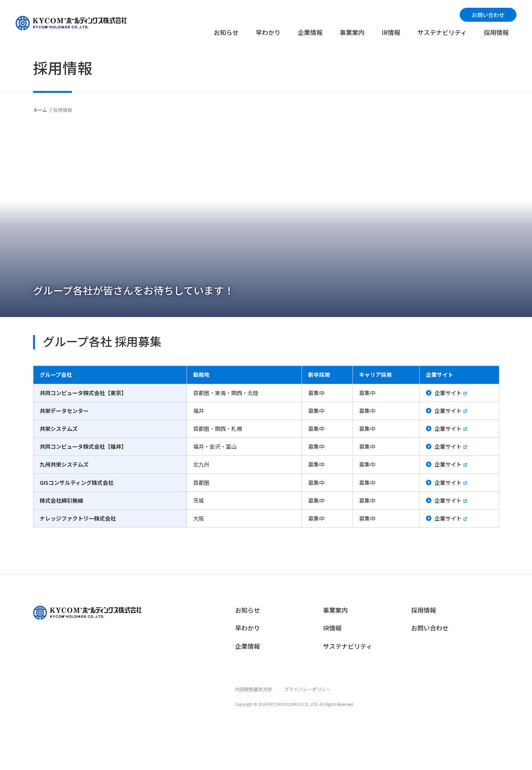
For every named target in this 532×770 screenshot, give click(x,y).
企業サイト (448, 393)
